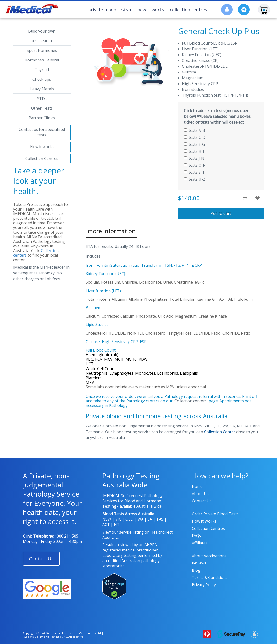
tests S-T (194, 172)
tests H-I (194, 151)
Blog (196, 570)
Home (197, 486)
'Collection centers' (191, 401)
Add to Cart (221, 213)
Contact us (202, 501)
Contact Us (41, 559)
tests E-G (194, 144)
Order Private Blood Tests (215, 514)
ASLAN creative (74, 637)
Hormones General (42, 60)
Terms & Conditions (210, 578)
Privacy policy (204, 585)
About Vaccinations (209, 556)
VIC (118, 519)
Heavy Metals (42, 89)
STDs (42, 99)
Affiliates (200, 543)
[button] (41, 559)
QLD (129, 519)
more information (112, 231)
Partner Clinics (42, 118)
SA (150, 519)
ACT (106, 524)
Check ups (42, 79)
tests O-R (195, 165)
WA (140, 519)
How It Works (151, 10)
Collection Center (220, 432)
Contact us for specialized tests (42, 132)
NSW (107, 519)
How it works (42, 147)
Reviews (199, 563)
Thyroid (42, 70)
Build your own (42, 31)
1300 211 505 (66, 536)
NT (117, 524)
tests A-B (194, 130)
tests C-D (195, 137)
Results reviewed (117, 545)
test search (42, 41)
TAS (160, 519)
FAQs (196, 536)
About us (200, 494)
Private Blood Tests (110, 10)
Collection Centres (188, 10)
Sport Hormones (42, 50)
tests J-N (194, 158)
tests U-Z (195, 179)
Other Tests (42, 108)
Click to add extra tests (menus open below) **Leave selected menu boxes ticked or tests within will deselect (217, 116)
